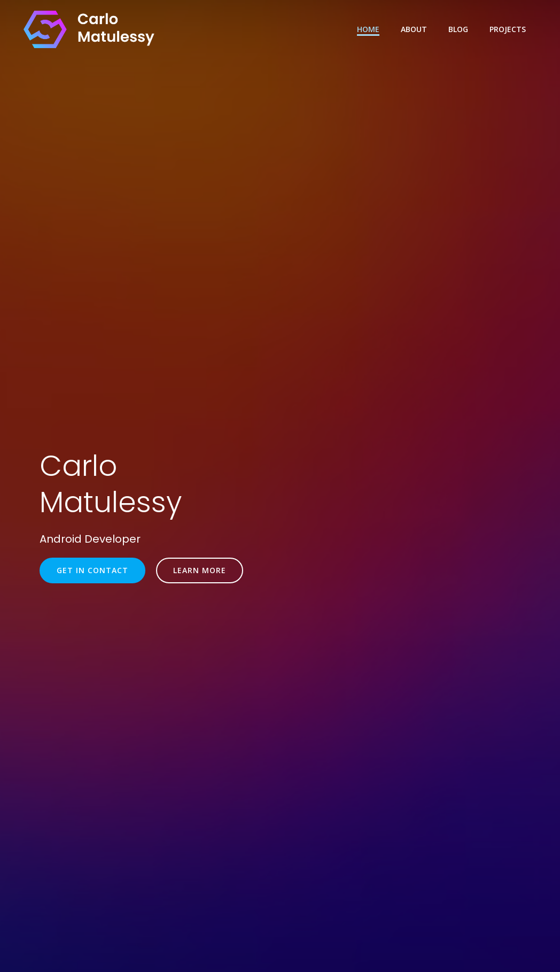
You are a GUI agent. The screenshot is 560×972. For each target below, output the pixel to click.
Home (368, 29)
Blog (458, 29)
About (414, 29)
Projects (508, 29)
